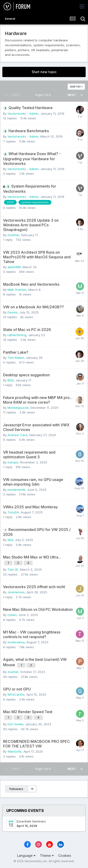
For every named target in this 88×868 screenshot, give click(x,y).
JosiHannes (16, 592)
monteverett (16, 490)
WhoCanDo (16, 694)
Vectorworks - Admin (23, 114)
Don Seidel (15, 724)
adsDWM (14, 267)
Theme (47, 856)
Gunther (13, 235)
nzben (12, 615)
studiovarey (16, 642)
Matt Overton (17, 290)
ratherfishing (17, 335)
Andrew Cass (17, 435)
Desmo (13, 312)
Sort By (76, 87)
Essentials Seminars (31, 821)
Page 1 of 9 (44, 95)
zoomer (13, 672)
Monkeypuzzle (18, 408)
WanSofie (15, 751)
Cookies (65, 856)
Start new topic (44, 72)
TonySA (13, 512)
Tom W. (13, 569)
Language (26, 856)
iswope (13, 462)
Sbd (10, 540)
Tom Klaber (16, 358)
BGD (11, 380)
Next (72, 95)
